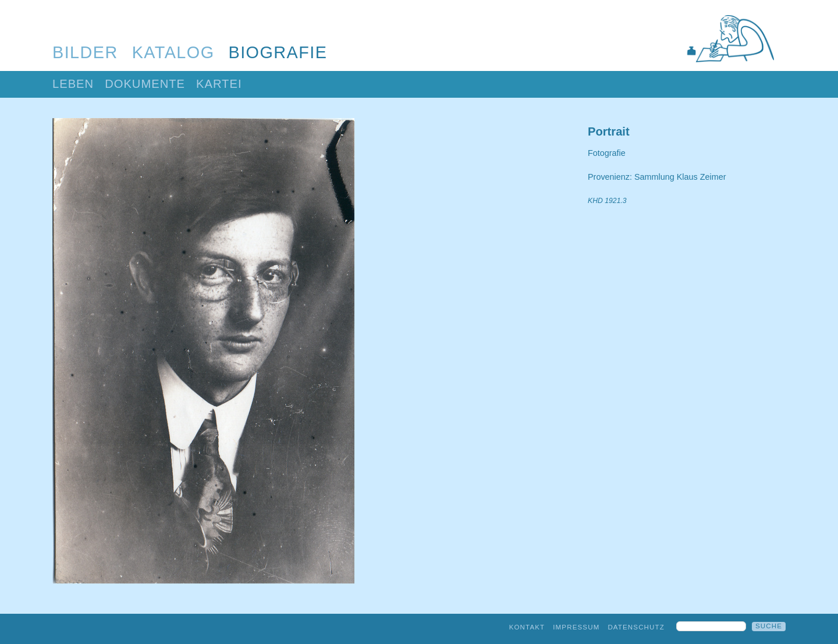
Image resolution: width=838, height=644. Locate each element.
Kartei (219, 84)
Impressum (576, 627)
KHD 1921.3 (607, 201)
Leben (73, 84)
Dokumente (145, 84)
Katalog (173, 52)
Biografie (278, 52)
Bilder (85, 52)
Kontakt (527, 627)
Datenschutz (636, 627)
